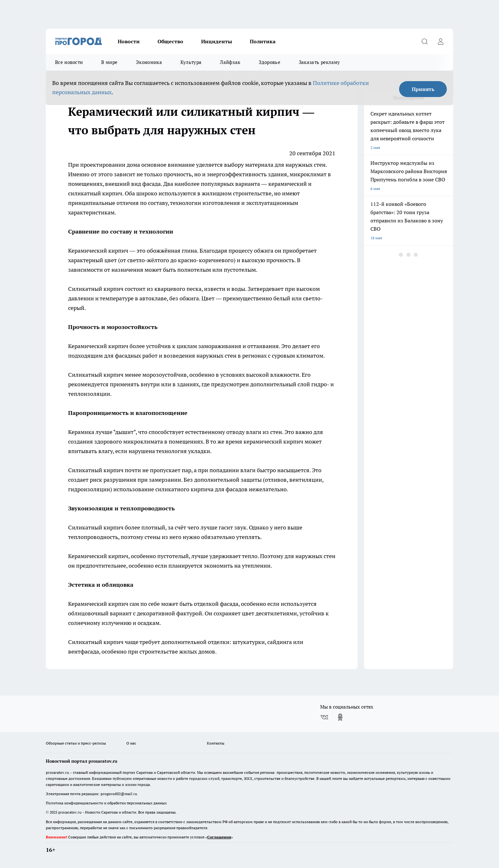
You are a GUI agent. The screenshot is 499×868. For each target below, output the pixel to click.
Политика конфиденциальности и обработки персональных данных (106, 803)
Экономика (149, 62)
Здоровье (269, 62)
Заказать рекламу (320, 62)
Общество (170, 41)
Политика (263, 41)
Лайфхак (230, 62)
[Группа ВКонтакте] (324, 717)
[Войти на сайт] (440, 41)
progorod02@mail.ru (119, 794)
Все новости (69, 62)
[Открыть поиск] (425, 41)
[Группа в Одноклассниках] (340, 717)
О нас (131, 743)
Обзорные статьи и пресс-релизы (76, 743)
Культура (191, 62)
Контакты (216, 743)
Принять (423, 89)
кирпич (112, 193)
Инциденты (217, 41)
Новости (129, 41)
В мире (109, 62)
